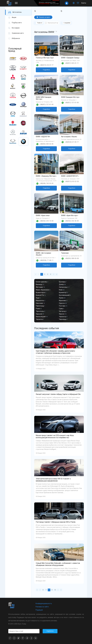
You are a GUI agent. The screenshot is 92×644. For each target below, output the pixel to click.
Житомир (40, 287)
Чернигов (40, 319)
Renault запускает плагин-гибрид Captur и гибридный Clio (58, 394)
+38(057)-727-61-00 (46, 105)
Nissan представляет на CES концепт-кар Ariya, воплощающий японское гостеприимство (55, 437)
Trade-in (40, 23)
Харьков (40, 314)
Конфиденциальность (44, 604)
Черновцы (63, 319)
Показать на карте (43, 17)
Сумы (62, 309)
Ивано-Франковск (43, 290)
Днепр (62, 285)
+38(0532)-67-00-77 (72, 142)
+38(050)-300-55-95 (46, 144)
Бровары (63, 282)
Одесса (63, 303)
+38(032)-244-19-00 (46, 221)
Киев (62, 290)
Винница (40, 285)
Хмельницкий (42, 317)
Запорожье (64, 287)
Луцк (38, 298)
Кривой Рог (41, 295)
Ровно (39, 309)
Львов (62, 298)
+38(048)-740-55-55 (46, 184)
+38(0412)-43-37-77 (46, 65)
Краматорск (41, 293)
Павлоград (40, 306)
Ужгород (63, 311)
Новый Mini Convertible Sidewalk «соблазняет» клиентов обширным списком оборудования (58, 564)
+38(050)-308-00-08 (72, 259)
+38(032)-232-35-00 (72, 221)
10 (55, 590)
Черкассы (63, 317)
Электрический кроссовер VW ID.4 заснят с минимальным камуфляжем (53, 480)
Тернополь (40, 311)
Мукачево (63, 301)
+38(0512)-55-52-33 (72, 182)
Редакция (39, 610)
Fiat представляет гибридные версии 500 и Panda (56, 522)
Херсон (63, 314)
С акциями (67, 23)
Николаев (40, 303)
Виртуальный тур (53, 23)
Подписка (50, 631)
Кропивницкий (65, 295)
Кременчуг (63, 293)
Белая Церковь (42, 282)
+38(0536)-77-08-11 (46, 260)
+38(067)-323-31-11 (72, 63)
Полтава (63, 306)
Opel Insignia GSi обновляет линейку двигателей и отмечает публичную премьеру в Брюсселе (55, 352)
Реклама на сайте (42, 607)
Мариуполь (41, 301)
